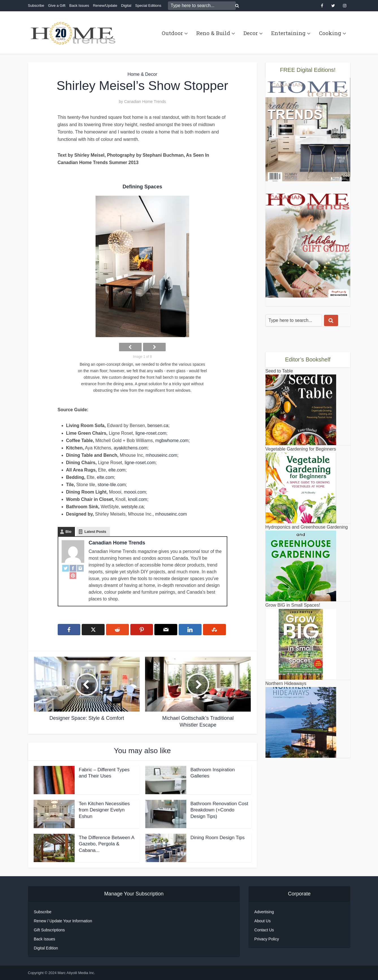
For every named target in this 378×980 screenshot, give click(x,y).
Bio (69, 532)
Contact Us (264, 930)
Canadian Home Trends (145, 102)
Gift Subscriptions (49, 930)
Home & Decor (142, 74)
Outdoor (172, 33)
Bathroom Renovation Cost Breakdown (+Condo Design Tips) (219, 810)
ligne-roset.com (151, 433)
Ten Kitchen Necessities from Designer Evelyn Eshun (104, 810)
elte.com (117, 470)
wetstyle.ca (132, 507)
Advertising (264, 912)
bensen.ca (158, 426)
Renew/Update (105, 6)
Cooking (330, 33)
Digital (126, 6)
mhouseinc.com (161, 455)
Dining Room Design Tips (218, 838)
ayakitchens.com (130, 448)
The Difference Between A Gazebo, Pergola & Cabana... (107, 844)
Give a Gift (57, 6)
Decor (251, 33)
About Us (263, 921)
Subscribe (36, 6)
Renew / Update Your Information (63, 921)
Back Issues (79, 6)
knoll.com (138, 499)
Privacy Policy (267, 939)
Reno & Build (213, 33)
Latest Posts (95, 532)
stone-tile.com (112, 485)
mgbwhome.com (172, 441)
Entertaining (288, 33)
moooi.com (135, 492)
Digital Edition (46, 948)
